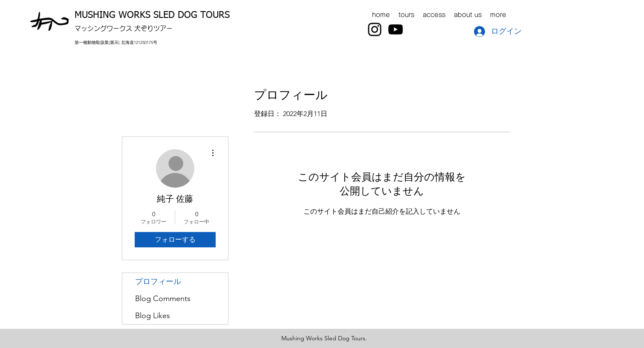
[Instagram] (375, 29)
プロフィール (158, 281)
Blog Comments (163, 299)
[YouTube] (396, 29)
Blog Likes (153, 316)
